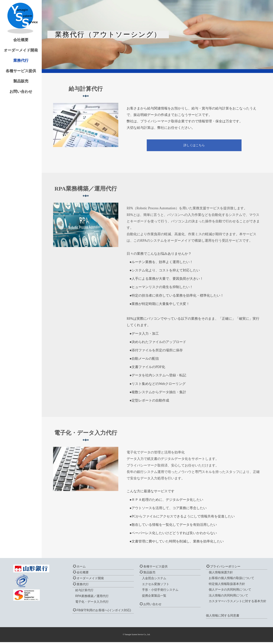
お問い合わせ (28, 91)
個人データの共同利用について (230, 591)
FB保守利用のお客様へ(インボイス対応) (102, 612)
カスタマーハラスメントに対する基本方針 (238, 603)
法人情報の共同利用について (228, 597)
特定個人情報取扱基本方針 (227, 586)
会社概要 (28, 40)
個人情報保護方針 (221, 574)
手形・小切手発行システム (160, 592)
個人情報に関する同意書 (223, 617)
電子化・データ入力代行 (92, 604)
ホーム (79, 568)
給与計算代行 (84, 592)
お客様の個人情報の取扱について (231, 580)
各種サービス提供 (28, 71)
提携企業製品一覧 (154, 597)
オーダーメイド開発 (28, 50)
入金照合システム (154, 580)
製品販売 (28, 81)
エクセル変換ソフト (156, 586)
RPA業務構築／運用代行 (92, 598)
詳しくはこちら (199, 144)
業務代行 (28, 60)
